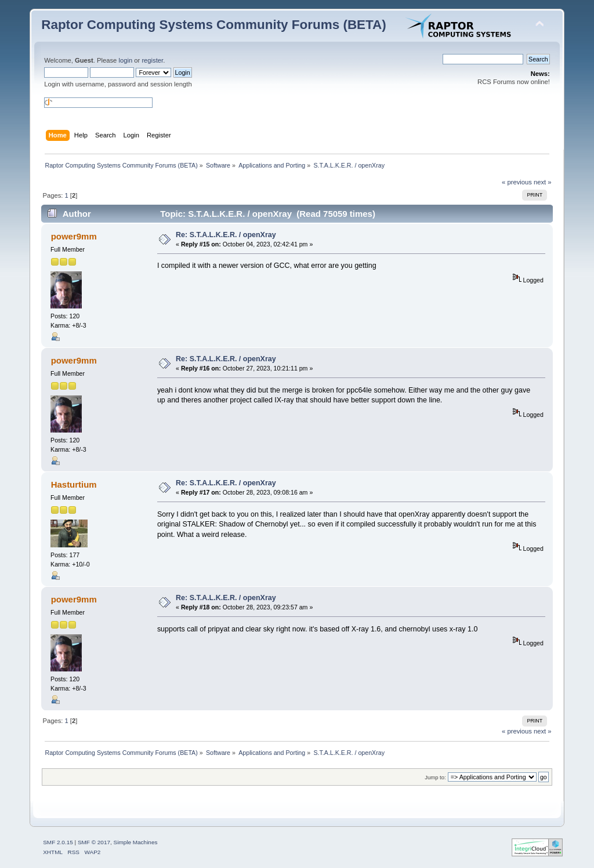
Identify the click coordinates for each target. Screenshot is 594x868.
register (152, 60)
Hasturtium (74, 484)
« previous (517, 182)
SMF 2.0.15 (58, 842)
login (125, 60)
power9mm (74, 236)
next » (543, 182)
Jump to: (435, 777)
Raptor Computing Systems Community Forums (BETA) (214, 25)
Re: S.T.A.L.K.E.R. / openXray (226, 235)
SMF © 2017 (94, 842)
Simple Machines (136, 842)
